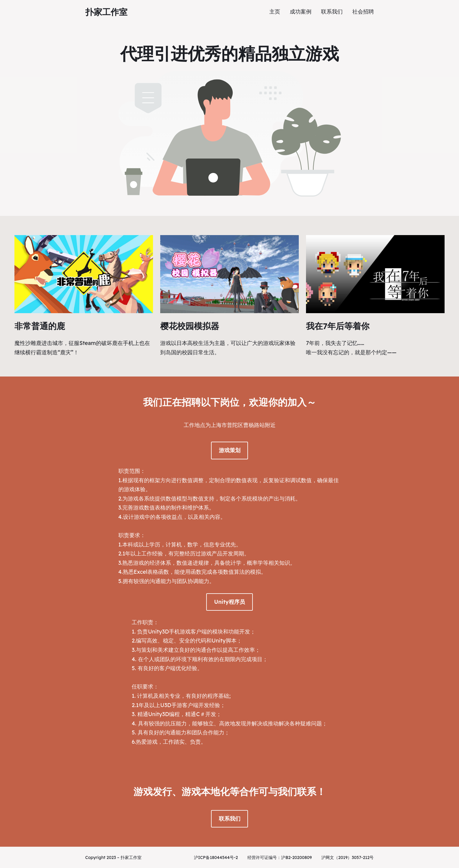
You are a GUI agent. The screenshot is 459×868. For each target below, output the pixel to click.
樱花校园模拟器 (190, 326)
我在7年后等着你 (338, 326)
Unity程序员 (229, 602)
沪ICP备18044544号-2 (216, 857)
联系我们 (230, 819)
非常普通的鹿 (40, 326)
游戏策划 (230, 450)
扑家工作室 (106, 12)
